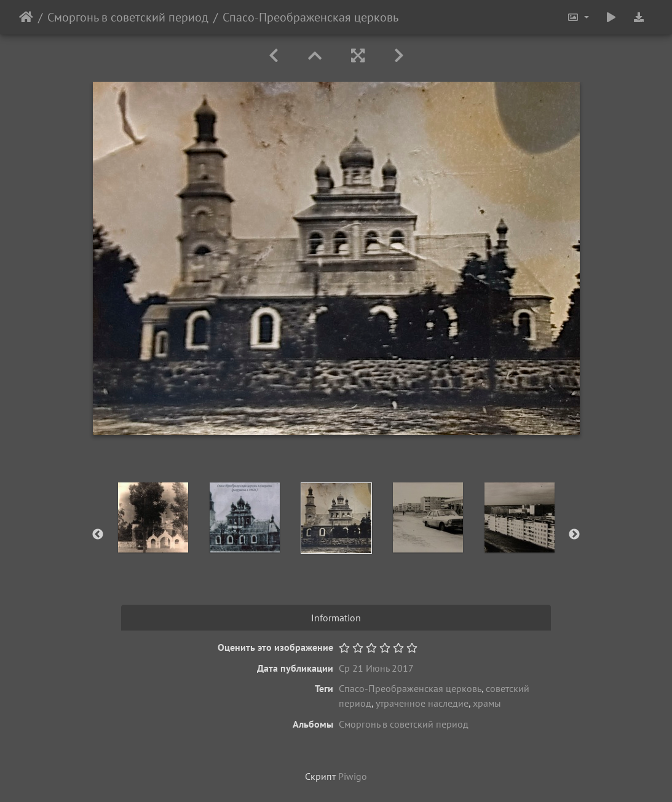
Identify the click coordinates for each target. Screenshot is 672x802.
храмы (487, 703)
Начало (26, 17)
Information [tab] (336, 618)
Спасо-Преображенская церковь (410, 688)
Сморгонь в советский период (128, 17)
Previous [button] (98, 535)
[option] (153, 517)
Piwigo (353, 776)
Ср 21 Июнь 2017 (376, 668)
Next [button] (574, 535)
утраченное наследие (422, 703)
